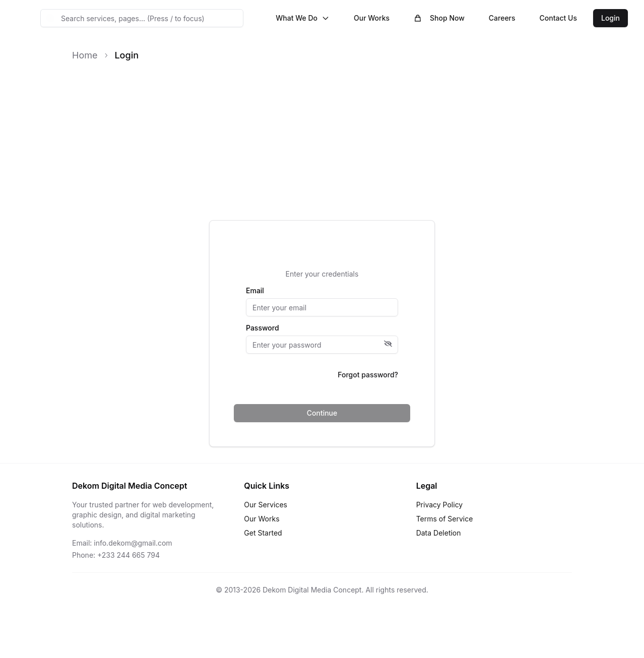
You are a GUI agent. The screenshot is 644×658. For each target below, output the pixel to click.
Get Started (263, 533)
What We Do (303, 18)
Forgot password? (368, 375)
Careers (502, 18)
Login (610, 18)
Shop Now (439, 18)
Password (263, 328)
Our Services (266, 505)
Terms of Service (445, 519)
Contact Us (558, 18)
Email (255, 291)
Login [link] (126, 55)
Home (85, 55)
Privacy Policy (440, 505)
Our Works (372, 18)
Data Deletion (439, 533)
